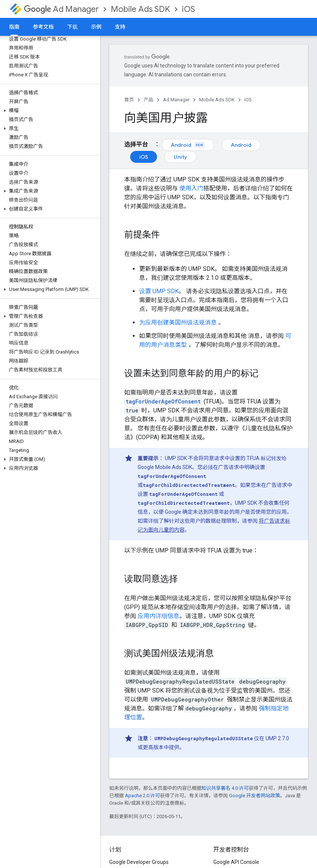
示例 (96, 27)
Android (188, 145)
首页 (129, 100)
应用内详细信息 (158, 616)
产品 (148, 100)
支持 (120, 27)
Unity (181, 157)
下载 (72, 27)
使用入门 (191, 188)
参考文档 (43, 27)
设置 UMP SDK (159, 291)
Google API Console (236, 862)
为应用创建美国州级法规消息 (178, 322)
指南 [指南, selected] (14, 27)
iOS (189, 9)
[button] (49, 111)
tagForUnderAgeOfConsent (163, 401)
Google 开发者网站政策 (255, 796)
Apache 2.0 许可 (142, 796)
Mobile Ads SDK (140, 9)
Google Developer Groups (139, 862)
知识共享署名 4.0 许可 (225, 788)
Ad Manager (61, 9)
